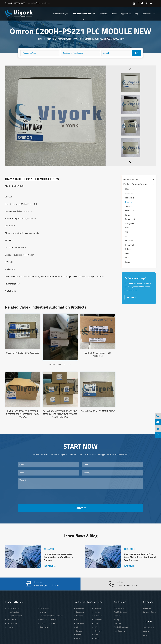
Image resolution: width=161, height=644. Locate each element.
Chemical (117, 616)
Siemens (129, 206)
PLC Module (12, 620)
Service (146, 631)
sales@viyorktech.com (39, 3)
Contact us (132, 297)
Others (128, 249)
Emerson (129, 241)
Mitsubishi (130, 189)
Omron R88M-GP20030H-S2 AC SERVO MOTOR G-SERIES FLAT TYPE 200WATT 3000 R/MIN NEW (60, 414)
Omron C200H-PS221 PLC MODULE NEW (105, 39)
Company (103, 14)
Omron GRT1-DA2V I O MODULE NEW (23, 353)
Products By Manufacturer (83, 14)
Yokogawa (129, 223)
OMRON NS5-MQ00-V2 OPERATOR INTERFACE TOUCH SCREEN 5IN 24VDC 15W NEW (23, 414)
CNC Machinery (120, 608)
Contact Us (147, 14)
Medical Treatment (121, 627)
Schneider (129, 211)
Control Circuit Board (48, 623)
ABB (127, 228)
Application (126, 14)
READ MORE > (50, 566)
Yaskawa (129, 193)
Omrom (78, 39)
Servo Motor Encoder (15, 616)
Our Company (148, 608)
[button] (131, 162)
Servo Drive (44, 608)
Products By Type (61, 14)
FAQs (145, 635)
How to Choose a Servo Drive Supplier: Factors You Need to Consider (58, 557)
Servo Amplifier (13, 612)
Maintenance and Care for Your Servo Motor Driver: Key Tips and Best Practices (140, 557)
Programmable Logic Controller (51, 616)
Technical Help (148, 628)
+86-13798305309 (15, 3)
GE (126, 236)
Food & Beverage (120, 612)
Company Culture (150, 612)
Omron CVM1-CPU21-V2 (60, 364)
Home (39, 39)
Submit (80, 508)
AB (126, 232)
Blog (136, 14)
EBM (127, 258)
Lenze (128, 262)
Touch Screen (12, 623)
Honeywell (130, 245)
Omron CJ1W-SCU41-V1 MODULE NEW (98, 411)
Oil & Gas (117, 623)
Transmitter (44, 627)
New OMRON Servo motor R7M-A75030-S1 (98, 354)
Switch (10, 627)
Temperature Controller (49, 620)
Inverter (43, 612)
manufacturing (120, 631)
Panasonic (129, 198)
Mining (117, 620)
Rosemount (130, 219)
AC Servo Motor (13, 608)
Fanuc (128, 215)
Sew (127, 253)
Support (114, 14)
